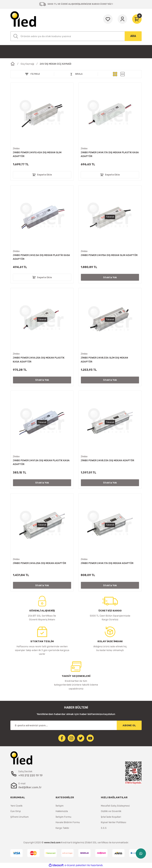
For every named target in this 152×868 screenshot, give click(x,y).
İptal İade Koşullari (111, 817)
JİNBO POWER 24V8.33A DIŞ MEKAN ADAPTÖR (107, 460)
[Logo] (23, 19)
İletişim (60, 806)
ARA (133, 36)
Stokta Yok (110, 277)
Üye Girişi (16, 811)
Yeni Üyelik (16, 806)
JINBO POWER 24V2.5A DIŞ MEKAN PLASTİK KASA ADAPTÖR (41, 257)
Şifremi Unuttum (20, 817)
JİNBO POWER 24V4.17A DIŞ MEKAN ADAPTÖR (107, 563)
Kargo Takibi (62, 828)
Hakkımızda (62, 811)
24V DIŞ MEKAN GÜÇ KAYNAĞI (56, 64)
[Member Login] (122, 19)
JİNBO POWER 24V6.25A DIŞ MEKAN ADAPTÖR (39, 563)
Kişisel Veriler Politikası (114, 822)
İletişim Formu (63, 817)
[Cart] (137, 19)
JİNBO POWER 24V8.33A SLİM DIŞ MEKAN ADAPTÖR (104, 360)
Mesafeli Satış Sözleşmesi (115, 806)
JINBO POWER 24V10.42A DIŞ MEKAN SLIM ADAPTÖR (37, 154)
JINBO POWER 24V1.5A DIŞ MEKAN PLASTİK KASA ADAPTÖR (41, 462)
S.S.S (104, 828)
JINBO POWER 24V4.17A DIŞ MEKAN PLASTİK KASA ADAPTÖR (110, 154)
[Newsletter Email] (76, 725)
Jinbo (16, 148)
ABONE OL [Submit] (129, 725)
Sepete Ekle (42, 175)
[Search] (76, 36)
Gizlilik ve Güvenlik (111, 811)
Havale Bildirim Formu (68, 822)
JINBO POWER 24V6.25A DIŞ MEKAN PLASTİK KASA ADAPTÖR (39, 360)
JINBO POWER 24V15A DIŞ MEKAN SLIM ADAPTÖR (109, 255)
